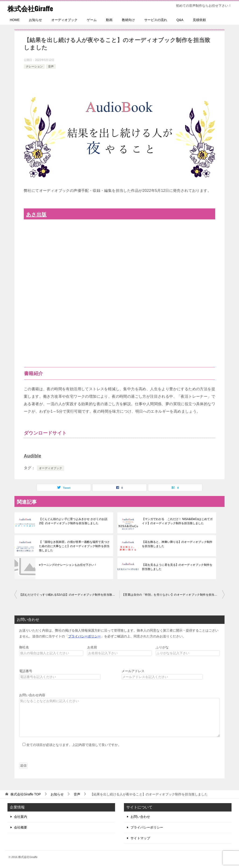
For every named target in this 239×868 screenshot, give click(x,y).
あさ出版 (36, 214)
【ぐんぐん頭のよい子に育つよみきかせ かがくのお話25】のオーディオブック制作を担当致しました (73, 521)
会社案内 (21, 817)
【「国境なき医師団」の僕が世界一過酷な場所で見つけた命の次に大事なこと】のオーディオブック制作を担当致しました (74, 546)
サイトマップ (140, 838)
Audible (33, 456)
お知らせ (35, 20)
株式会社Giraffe (31, 8)
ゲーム (92, 20)
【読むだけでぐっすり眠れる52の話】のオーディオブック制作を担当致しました (69, 595)
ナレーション (34, 66)
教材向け (128, 20)
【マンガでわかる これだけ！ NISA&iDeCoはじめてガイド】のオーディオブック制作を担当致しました (177, 521)
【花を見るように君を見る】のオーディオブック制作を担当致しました (177, 567)
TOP (26, 794)
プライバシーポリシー (84, 636)
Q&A (180, 20)
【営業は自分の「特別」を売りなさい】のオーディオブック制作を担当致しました (173, 595)
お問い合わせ (140, 817)
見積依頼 (199, 20)
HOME (15, 20)
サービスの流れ (156, 20)
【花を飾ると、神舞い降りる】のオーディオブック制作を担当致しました (177, 544)
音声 (51, 66)
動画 (109, 20)
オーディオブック (64, 20)
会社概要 (21, 827)
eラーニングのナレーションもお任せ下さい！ (68, 565)
